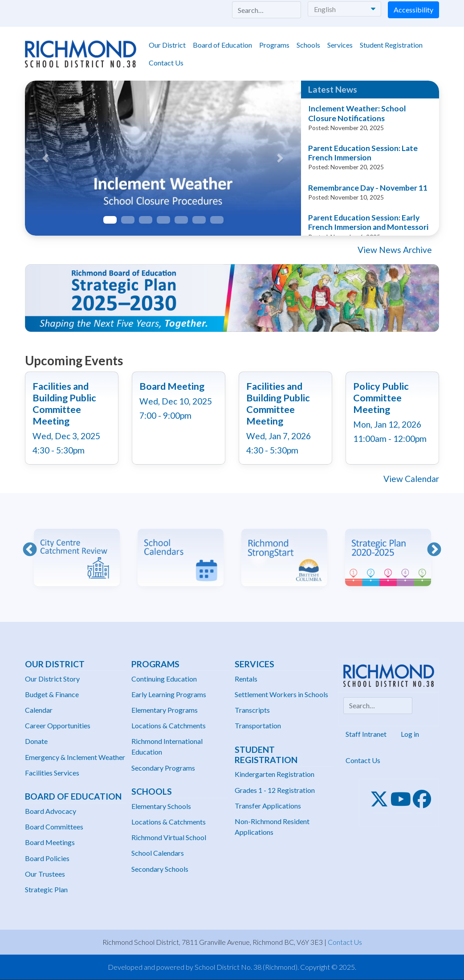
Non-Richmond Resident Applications (272, 827)
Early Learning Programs (169, 694)
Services (340, 45)
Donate (36, 741)
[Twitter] (382, 799)
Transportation (258, 725)
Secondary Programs (163, 768)
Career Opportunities (58, 725)
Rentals (246, 679)
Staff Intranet (366, 734)
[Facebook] (425, 799)
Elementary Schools (161, 806)
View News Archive (395, 250)
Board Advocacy (51, 811)
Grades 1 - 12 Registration (275, 790)
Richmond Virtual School (169, 837)
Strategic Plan (46, 889)
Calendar (39, 710)
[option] (77, 551)
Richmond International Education (167, 746)
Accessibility (413, 10)
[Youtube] (403, 799)
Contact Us (166, 63)
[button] (46, 158)
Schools (308, 45)
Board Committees (54, 827)
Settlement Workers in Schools (281, 694)
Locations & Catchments (169, 725)
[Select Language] (344, 9)
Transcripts (252, 710)
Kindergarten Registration (275, 774)
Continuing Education (164, 679)
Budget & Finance (52, 694)
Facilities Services (52, 773)
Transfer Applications (268, 806)
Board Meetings (50, 842)
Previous (30, 550)
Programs (274, 45)
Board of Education (222, 45)
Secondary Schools (160, 869)
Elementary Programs (165, 710)
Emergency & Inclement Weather (75, 757)
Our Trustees (45, 874)
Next (434, 550)
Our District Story (52, 679)
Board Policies (47, 858)
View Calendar (411, 479)
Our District (167, 45)
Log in (410, 734)
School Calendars (158, 853)
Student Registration (391, 45)
